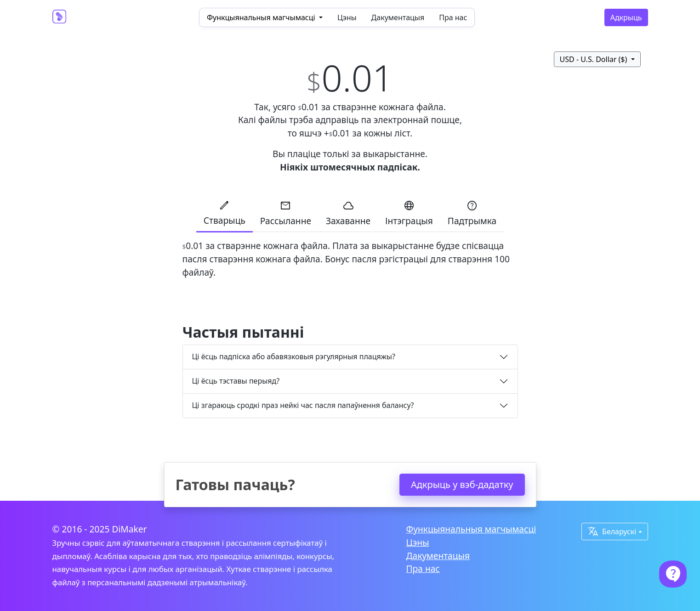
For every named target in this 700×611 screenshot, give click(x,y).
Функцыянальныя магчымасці (471, 529)
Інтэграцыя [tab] (409, 213)
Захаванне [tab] (348, 213)
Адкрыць (626, 17)
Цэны (347, 17)
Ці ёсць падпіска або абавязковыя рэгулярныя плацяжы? (294, 356)
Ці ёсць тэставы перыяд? (236, 381)
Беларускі (612, 532)
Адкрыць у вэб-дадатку (462, 484)
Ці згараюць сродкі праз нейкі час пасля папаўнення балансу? (303, 405)
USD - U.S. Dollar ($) (595, 59)
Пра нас (453, 17)
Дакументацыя (398, 17)
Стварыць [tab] (225, 213)
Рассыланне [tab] (286, 213)
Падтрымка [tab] (472, 213)
